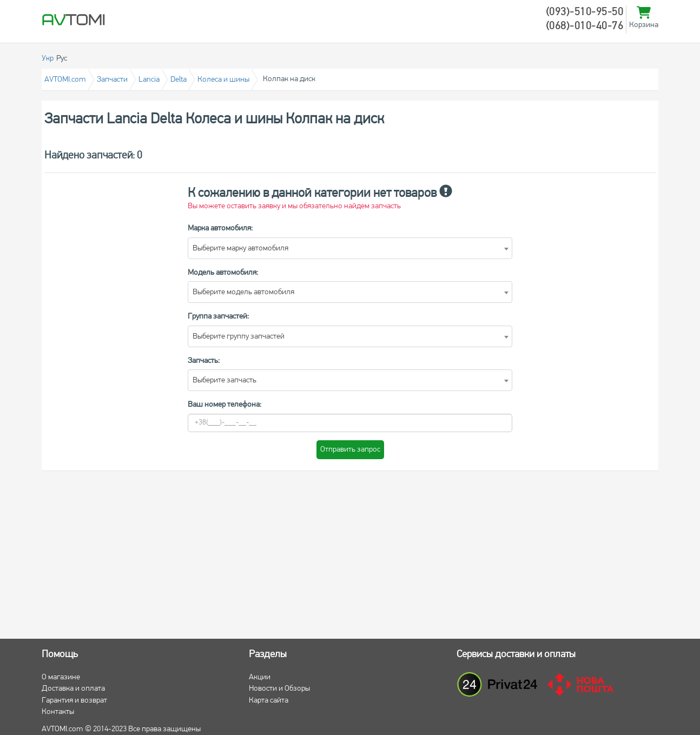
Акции (260, 677)
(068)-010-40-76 (585, 27)
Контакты (58, 712)
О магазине (61, 677)
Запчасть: (204, 361)
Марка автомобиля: (220, 229)
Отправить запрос (350, 450)
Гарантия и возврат (74, 701)
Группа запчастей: (218, 317)
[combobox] (350, 248)
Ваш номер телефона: (224, 405)
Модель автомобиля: (223, 273)
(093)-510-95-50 (585, 12)
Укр (48, 59)
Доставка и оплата (73, 689)
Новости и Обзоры (279, 689)
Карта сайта (269, 701)
